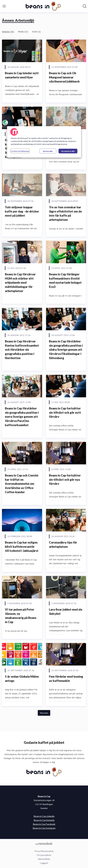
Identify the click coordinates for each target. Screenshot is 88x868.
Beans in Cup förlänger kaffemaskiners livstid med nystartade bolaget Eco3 (65, 280)
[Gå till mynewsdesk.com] (44, 844)
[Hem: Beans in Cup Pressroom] (43, 6)
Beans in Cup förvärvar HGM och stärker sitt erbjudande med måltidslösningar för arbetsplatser (20, 282)
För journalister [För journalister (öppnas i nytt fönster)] (44, 855)
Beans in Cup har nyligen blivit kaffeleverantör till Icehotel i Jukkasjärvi (22, 547)
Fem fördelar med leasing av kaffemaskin (66, 679)
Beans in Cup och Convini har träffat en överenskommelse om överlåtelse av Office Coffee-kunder (22, 484)
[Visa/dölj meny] (4, 6)
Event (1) (36, 32)
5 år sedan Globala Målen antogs (22, 679)
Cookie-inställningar (20, 151)
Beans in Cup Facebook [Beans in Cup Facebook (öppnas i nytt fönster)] (44, 824)
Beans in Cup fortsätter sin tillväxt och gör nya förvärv (65, 479)
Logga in (44, 863)
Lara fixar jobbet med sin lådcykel (66, 612)
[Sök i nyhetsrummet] (85, 6)
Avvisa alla (48, 151)
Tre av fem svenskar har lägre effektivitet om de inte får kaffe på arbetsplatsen (65, 213)
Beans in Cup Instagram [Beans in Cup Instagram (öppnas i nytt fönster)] (44, 828)
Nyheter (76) (8, 32)
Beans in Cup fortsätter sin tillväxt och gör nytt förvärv (65, 412)
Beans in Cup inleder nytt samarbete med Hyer (22, 75)
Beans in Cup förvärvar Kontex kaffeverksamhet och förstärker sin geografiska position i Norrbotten (22, 350)
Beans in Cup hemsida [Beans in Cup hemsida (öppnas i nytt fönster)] (44, 820)
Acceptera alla (68, 151)
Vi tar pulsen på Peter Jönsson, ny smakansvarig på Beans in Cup (21, 616)
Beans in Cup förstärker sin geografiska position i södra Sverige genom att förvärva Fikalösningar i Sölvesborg (66, 350)
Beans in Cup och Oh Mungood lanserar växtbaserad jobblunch (64, 77)
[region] (44, 142)
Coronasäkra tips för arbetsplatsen (63, 544)
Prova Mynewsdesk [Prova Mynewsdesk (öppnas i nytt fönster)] (44, 851)
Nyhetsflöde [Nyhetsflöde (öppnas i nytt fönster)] (44, 859)
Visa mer (44, 713)
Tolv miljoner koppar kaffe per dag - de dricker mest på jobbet (22, 211)
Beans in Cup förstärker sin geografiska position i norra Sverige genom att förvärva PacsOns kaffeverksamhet (22, 417)
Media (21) (23, 32)
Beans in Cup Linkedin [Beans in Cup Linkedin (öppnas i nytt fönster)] (44, 816)
